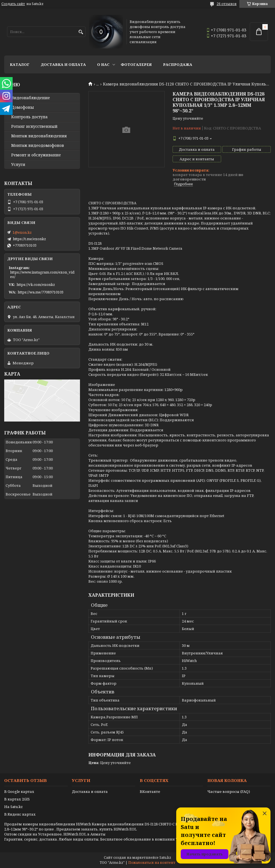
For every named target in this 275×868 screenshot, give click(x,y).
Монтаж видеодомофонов (38, 145)
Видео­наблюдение (31, 98)
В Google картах (19, 791)
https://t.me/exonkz (29, 239)
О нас (103, 64)
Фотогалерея (136, 64)
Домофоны (23, 107)
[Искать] (81, 32)
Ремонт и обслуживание (36, 155)
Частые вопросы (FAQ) (229, 791)
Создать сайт (13, 4)
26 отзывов (227, 4)
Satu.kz (165, 857)
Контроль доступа (29, 117)
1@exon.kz (22, 232)
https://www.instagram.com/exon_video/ (42, 274)
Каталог (20, 64)
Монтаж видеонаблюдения (39, 136)
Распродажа (178, 64)
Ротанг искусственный (34, 126)
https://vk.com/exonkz (36, 284)
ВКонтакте (150, 791)
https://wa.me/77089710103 (41, 292)
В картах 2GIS (17, 799)
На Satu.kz (13, 807)
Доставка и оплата (63, 64)
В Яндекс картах (20, 814)
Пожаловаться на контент (152, 863)
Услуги (18, 165)
